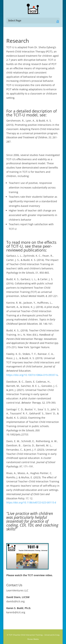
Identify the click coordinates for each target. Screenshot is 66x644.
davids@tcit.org (15, 601)
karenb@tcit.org (16, 612)
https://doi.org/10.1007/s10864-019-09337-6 (32, 375)
